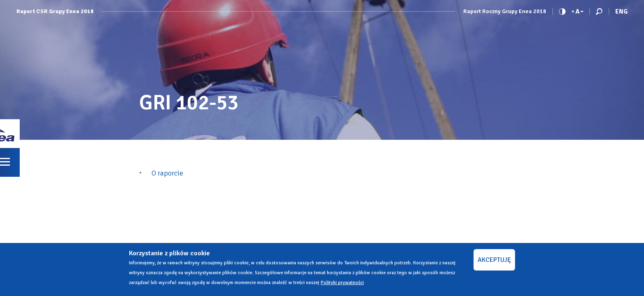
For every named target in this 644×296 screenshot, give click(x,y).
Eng (621, 12)
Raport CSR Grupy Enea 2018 (55, 12)
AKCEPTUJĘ (494, 260)
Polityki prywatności (342, 283)
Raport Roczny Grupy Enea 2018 (505, 12)
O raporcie (167, 173)
